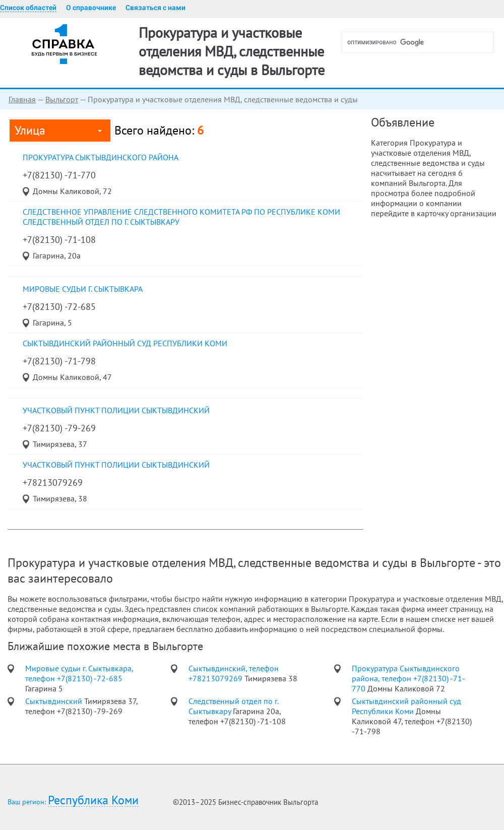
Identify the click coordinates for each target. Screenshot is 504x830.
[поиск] (422, 42)
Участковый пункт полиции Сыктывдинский (116, 465)
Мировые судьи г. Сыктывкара (83, 289)
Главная (22, 99)
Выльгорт (62, 99)
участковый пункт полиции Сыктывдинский (116, 410)
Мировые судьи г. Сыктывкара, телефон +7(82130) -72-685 (79, 673)
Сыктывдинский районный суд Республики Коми (125, 343)
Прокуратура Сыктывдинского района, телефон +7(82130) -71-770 (408, 678)
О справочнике (91, 8)
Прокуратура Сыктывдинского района (101, 157)
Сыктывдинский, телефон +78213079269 (234, 673)
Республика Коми (93, 801)
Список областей (28, 8)
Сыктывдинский (55, 701)
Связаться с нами (155, 8)
